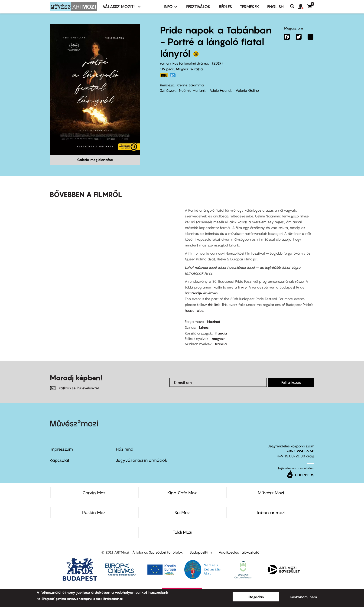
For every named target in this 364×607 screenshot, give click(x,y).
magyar (218, 338)
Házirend (125, 449)
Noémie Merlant (192, 90)
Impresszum (61, 449)
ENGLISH (275, 7)
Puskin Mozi (94, 512)
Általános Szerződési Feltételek (158, 552)
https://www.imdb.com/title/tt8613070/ (164, 75)
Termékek (250, 7)
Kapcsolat (60, 460)
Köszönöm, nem (303, 597)
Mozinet (214, 322)
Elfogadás (256, 597)
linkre (242, 287)
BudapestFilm (201, 552)
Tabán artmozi (271, 512)
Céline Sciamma (190, 85)
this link (214, 305)
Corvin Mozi (94, 493)
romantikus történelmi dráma (184, 63)
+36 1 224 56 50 (301, 451)
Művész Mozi (271, 493)
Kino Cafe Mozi (182, 493)
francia (221, 333)
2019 (217, 63)
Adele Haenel (220, 90)
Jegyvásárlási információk (142, 460)
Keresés (294, 6)
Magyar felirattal (190, 69)
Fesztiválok (198, 7)
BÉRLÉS (225, 7)
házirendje (194, 293)
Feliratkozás (291, 382)
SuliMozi (182, 512)
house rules (194, 310)
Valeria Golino (247, 90)
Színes (203, 327)
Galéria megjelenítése (95, 160)
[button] (303, 7)
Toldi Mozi (182, 532)
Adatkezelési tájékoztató (239, 552)
